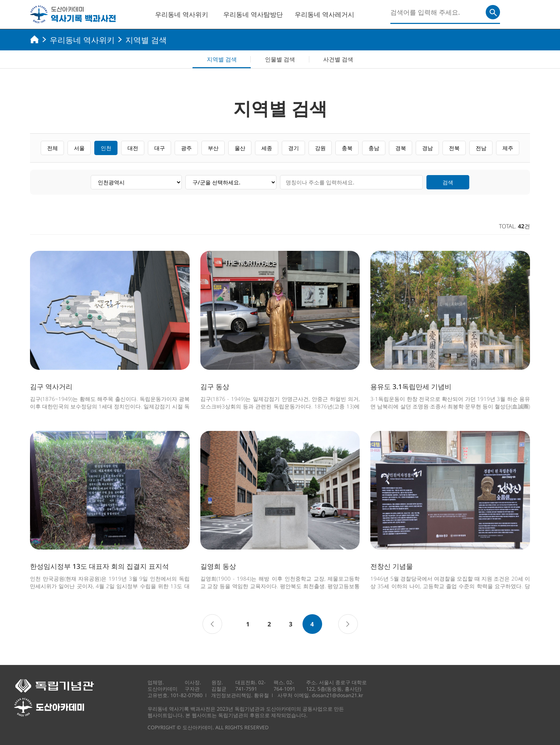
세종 (267, 148)
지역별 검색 (222, 59)
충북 (347, 148)
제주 (508, 148)
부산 (213, 148)
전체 (52, 148)
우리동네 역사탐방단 (253, 14)
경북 (401, 148)
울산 (240, 148)
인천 (106, 148)
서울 (79, 148)
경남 (427, 148)
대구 (160, 148)
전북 (454, 148)
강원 (320, 148)
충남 (374, 148)
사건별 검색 (338, 59)
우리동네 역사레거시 (324, 14)
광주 (186, 148)
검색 (448, 182)
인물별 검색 (280, 59)
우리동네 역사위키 (182, 14)
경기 (294, 148)
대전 (133, 148)
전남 (481, 148)
